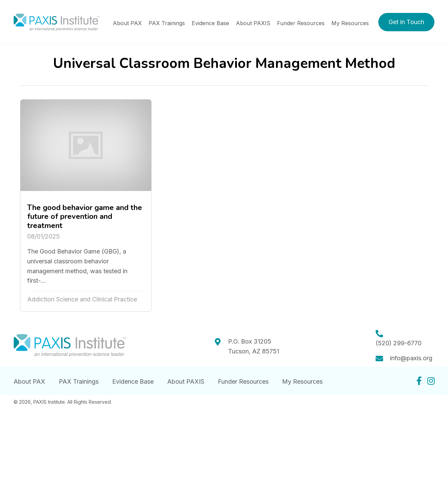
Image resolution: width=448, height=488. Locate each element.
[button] (406, 22)
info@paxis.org (411, 358)
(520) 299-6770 (399, 343)
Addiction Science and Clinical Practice (82, 299)
